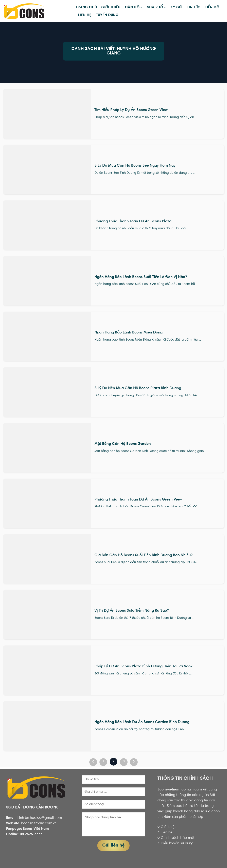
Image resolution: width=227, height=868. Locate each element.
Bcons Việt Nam (36, 829)
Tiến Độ (212, 7)
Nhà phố (156, 7)
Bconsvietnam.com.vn (175, 790)
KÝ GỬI (176, 7)
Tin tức (194, 7)
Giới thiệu (111, 7)
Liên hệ (85, 15)
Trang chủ (86, 7)
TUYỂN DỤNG (107, 15)
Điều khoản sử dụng (177, 844)
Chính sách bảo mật (178, 838)
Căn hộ (134, 7)
